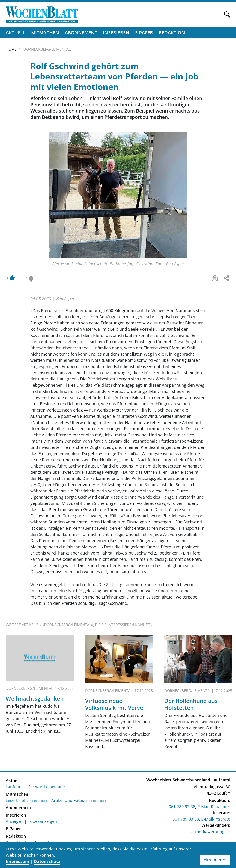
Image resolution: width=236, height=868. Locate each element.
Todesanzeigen (42, 822)
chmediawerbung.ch (210, 832)
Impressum (18, 861)
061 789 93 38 (182, 807)
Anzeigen (15, 822)
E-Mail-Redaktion (214, 807)
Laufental (15, 787)
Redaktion (172, 33)
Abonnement (81, 33)
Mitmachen (45, 33)
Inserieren (116, 33)
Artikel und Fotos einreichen (79, 801)
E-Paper (144, 33)
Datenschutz (47, 861)
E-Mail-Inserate (216, 819)
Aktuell (16, 33)
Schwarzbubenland (47, 787)
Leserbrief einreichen (26, 801)
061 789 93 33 (186, 819)
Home (11, 50)
